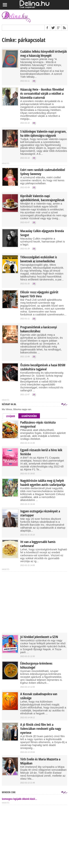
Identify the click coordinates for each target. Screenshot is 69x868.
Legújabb (11, 416)
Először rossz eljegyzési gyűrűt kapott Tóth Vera (39, 294)
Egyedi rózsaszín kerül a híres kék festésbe (41, 452)
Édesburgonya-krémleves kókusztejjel (36, 666)
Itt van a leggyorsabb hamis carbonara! (38, 544)
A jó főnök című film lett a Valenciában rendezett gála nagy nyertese (41, 729)
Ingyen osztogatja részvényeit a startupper (40, 513)
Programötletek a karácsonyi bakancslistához (39, 329)
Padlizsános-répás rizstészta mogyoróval (38, 425)
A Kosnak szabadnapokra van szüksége (39, 696)
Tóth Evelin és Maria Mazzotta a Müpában (40, 761)
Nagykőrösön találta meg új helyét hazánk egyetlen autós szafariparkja (43, 483)
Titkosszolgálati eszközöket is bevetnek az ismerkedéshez (39, 259)
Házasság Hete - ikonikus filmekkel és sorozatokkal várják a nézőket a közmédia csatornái (42, 94)
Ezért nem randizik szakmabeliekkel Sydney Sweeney (43, 172)
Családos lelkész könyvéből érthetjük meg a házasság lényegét (44, 54)
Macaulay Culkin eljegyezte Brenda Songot (42, 233)
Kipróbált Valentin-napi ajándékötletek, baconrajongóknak (42, 198)
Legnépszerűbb (29, 416)
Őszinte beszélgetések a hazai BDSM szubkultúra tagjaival (43, 367)
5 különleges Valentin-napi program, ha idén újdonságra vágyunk (43, 134)
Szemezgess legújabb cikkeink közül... (20, 799)
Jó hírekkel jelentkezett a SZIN (39, 637)
